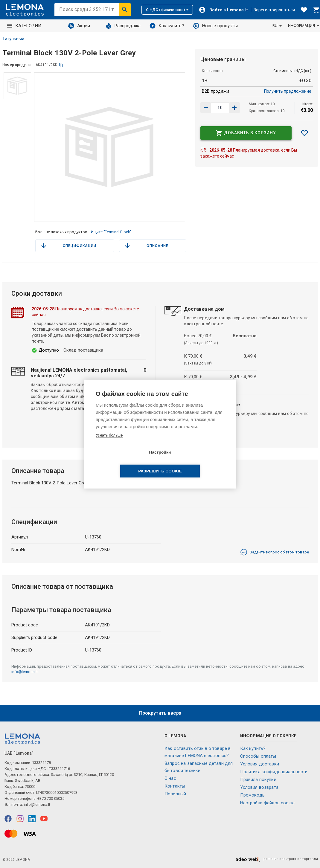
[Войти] (223, 10)
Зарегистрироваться (274, 10)
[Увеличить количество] (206, 108)
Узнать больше (109, 444)
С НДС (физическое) (167, 10)
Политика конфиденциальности (274, 772)
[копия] (61, 65)
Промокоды (253, 795)
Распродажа (123, 26)
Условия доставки (260, 764)
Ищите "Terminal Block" (111, 232)
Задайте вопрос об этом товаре (275, 552)
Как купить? (167, 26)
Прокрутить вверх (160, 713)
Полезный (175, 794)
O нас (170, 778)
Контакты (175, 786)
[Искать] (125, 10)
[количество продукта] (220, 108)
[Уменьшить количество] (234, 108)
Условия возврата (259, 787)
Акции (79, 26)
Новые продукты (215, 26)
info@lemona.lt (25, 672)
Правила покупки (258, 779)
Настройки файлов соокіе (267, 803)
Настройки (125, 462)
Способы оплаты (258, 756)
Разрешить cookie (194, 462)
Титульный (13, 39)
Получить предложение (288, 91)
